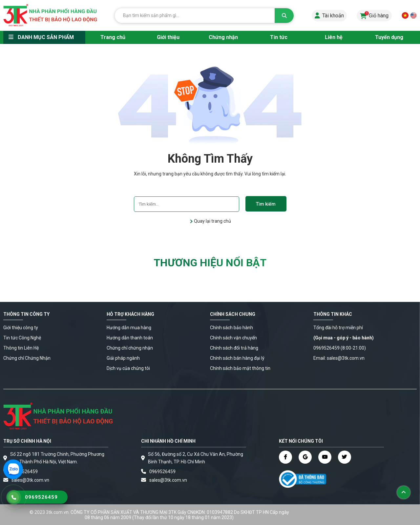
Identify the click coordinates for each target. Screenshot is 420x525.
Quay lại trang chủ (212, 221)
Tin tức (279, 37)
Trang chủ (113, 37)
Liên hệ (334, 37)
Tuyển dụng (389, 37)
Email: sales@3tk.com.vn (339, 358)
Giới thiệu (168, 37)
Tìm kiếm (266, 204)
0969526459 (25, 472)
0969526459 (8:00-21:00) (340, 348)
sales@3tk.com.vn (168, 480)
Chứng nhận (223, 37)
